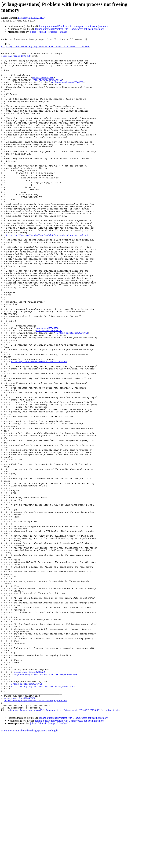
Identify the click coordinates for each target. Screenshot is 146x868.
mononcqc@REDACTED (43, 85)
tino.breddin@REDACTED (49, 389)
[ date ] (34, 32)
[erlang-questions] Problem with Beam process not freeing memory (73, 26)
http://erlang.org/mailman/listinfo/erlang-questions (45, 802)
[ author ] (64, 32)
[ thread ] (43, 32)
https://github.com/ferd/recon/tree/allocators (39, 426)
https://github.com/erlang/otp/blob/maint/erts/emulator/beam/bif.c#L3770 (45, 48)
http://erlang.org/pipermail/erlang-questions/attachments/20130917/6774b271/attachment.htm (64, 845)
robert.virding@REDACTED (16, 60)
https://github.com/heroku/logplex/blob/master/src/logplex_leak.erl (47, 275)
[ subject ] (53, 32)
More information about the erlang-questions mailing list (30, 865)
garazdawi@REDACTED (31, 18)
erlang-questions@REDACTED (68, 91)
